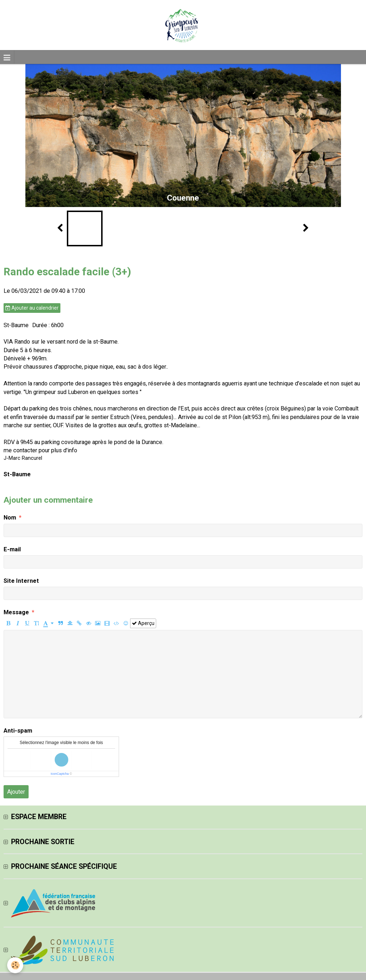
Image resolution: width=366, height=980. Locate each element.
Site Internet (21, 581)
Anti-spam (18, 731)
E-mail (12, 549)
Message (16, 612)
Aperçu (143, 623)
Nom (10, 518)
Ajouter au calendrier (32, 308)
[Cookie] (15, 965)
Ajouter (16, 792)
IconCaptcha (60, 774)
